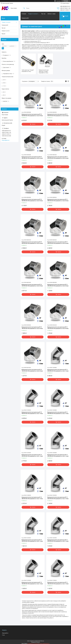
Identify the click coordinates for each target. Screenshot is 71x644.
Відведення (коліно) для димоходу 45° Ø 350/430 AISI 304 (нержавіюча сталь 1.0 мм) (32, 455)
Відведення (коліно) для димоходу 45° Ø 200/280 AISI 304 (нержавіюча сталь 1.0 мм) (32, 583)
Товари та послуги (33, 14)
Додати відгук (66, 3)
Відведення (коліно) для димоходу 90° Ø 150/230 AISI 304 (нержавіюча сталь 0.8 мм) (32, 370)
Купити (34, 124)
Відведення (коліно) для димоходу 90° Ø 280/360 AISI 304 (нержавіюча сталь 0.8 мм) (58, 200)
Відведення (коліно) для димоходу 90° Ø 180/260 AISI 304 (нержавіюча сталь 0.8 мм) (32, 328)
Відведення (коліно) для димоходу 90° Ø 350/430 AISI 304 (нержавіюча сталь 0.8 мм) (58, 157)
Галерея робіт (25, 18)
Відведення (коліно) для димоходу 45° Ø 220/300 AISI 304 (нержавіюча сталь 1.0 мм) (58, 541)
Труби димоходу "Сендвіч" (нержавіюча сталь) (28, 71)
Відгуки (4, 34)
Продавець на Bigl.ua (36, 642)
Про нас (43, 14)
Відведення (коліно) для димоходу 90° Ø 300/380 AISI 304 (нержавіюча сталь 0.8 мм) (32, 200)
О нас (3, 635)
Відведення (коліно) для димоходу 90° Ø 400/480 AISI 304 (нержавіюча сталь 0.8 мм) (32, 157)
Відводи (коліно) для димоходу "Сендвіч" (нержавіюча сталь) (44, 71)
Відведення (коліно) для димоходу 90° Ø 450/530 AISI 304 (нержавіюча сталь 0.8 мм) (58, 115)
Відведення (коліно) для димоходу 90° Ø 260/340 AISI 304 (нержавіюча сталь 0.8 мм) (32, 243)
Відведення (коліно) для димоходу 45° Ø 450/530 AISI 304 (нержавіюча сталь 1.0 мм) (32, 413)
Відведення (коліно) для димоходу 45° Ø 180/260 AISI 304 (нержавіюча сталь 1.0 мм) (58, 583)
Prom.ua (42, 641)
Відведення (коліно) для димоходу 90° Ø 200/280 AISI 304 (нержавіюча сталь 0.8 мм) (58, 285)
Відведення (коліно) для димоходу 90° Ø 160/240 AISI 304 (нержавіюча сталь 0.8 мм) (58, 328)
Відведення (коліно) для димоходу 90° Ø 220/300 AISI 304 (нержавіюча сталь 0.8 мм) (32, 285)
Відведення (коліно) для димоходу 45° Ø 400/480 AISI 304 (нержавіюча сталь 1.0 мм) (58, 413)
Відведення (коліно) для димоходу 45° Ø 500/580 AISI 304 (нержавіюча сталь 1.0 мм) (58, 370)
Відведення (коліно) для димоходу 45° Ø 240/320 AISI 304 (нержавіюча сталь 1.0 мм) (32, 541)
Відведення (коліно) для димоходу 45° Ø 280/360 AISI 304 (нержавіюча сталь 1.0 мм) (32, 498)
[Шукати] (24, 8)
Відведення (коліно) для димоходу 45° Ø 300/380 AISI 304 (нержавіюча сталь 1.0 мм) (58, 455)
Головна (24, 14)
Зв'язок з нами (51, 14)
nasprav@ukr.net (6, 140)
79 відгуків (58, 1)
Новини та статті (6, 31)
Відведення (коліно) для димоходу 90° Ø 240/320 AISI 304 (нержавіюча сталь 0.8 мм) (58, 243)
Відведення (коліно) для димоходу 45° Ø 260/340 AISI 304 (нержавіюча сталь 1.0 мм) (58, 498)
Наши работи (5, 633)
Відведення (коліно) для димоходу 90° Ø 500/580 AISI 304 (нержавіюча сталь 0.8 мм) (32, 115)
